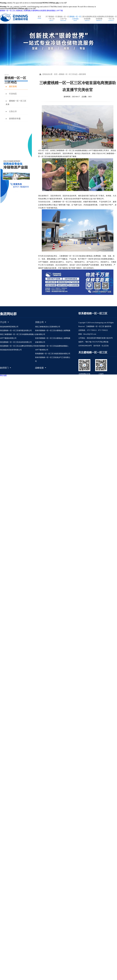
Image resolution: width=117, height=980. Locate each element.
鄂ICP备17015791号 (92, 342)
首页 (56, 74)
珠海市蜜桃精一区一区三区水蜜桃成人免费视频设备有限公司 (53, 332)
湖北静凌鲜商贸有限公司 (9, 327)
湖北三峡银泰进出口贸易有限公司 (48, 327)
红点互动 (105, 346)
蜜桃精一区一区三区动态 (68, 74)
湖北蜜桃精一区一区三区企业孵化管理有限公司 (18, 346)
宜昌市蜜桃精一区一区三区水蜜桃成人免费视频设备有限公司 (53, 340)
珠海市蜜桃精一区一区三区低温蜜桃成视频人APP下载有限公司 (52, 348)
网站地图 (3, 376)
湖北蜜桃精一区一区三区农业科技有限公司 (16, 342)
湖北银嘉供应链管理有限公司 (11, 350)
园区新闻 (82, 74)
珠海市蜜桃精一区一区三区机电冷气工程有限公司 (53, 359)
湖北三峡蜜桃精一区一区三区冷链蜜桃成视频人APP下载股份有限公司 (18, 336)
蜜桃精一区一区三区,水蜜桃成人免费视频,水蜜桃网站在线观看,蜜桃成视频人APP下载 (31, 11)
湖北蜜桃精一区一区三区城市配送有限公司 (16, 331)
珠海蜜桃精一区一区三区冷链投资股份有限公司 (53, 354)
